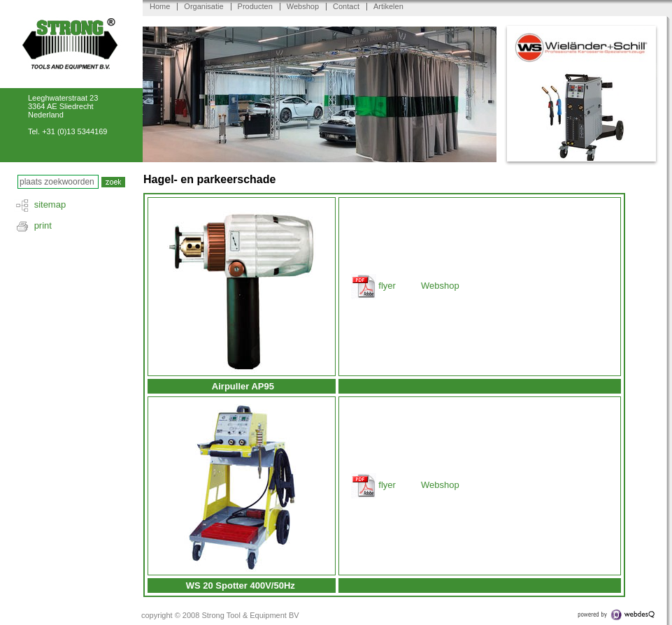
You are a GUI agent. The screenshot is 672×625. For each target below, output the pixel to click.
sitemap (50, 204)
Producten (255, 6)
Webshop (303, 6)
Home (160, 6)
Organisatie (203, 6)
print (43, 225)
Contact (346, 6)
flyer (387, 286)
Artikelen (388, 6)
